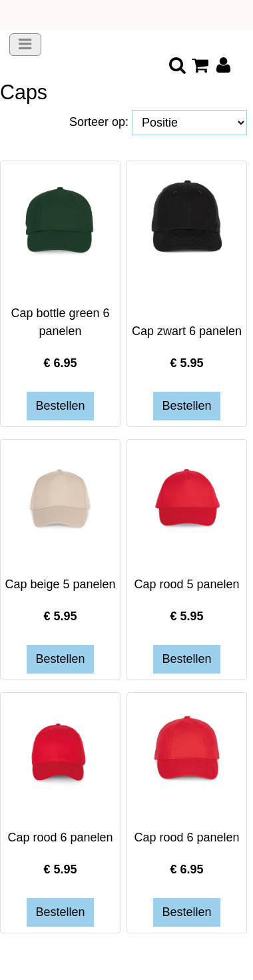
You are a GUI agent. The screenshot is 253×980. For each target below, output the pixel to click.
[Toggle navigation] (25, 45)
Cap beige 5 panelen (60, 584)
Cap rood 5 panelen (186, 584)
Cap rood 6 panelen (60, 837)
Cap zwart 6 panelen (187, 331)
